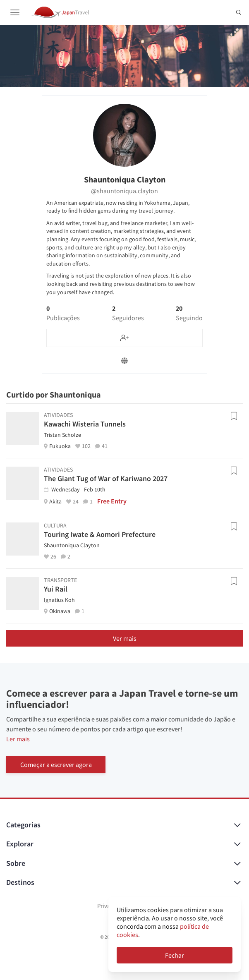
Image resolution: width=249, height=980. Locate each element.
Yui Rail (56, 589)
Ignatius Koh (59, 600)
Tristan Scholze (62, 435)
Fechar (175, 955)
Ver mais (125, 638)
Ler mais (18, 739)
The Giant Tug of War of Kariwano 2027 (106, 478)
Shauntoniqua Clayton (72, 545)
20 (189, 313)
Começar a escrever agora (56, 764)
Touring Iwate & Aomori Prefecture (100, 534)
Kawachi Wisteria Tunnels (85, 424)
